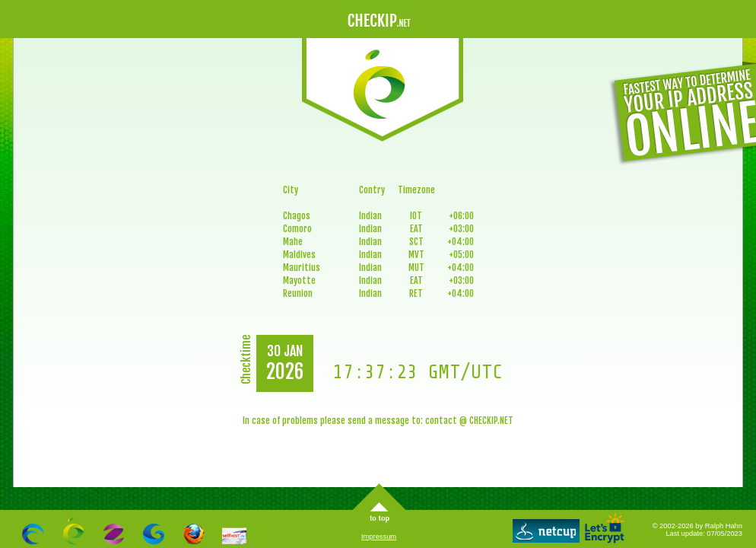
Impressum (379, 537)
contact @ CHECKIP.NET (469, 421)
